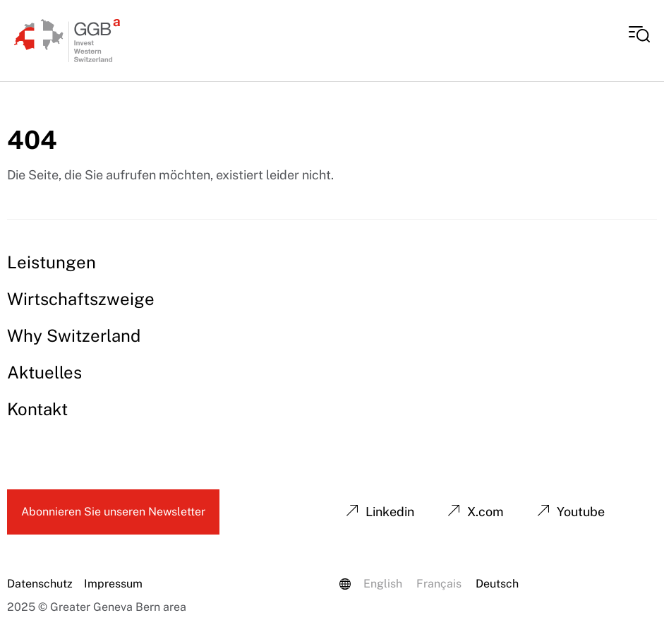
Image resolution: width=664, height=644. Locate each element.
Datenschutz (40, 584)
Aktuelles (44, 372)
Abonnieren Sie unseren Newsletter (113, 512)
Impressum (113, 584)
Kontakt (37, 409)
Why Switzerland (74, 335)
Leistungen (52, 262)
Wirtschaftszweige (81, 299)
